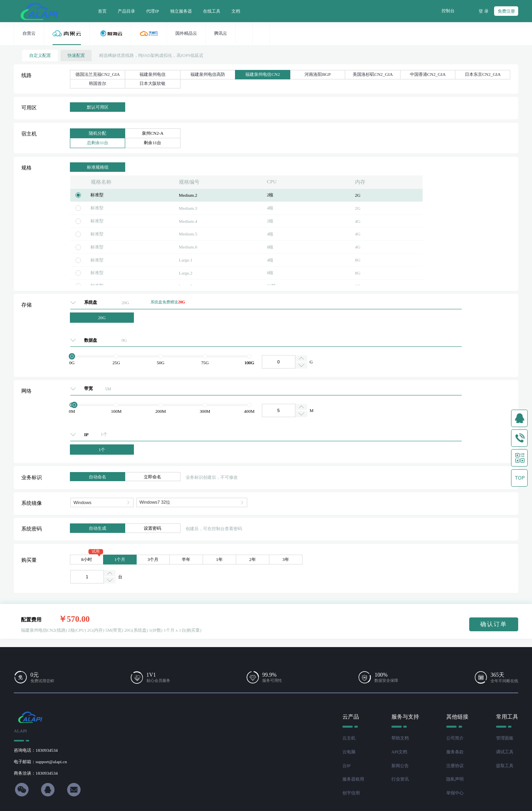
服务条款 (455, 752)
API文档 (399, 752)
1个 (102, 450)
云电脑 (349, 752)
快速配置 (76, 55)
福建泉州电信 (152, 74)
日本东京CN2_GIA (483, 74)
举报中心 (455, 793)
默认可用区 (98, 107)
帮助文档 (400, 738)
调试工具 (505, 752)
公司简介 (455, 738)
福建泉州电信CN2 (262, 74)
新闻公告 (400, 766)
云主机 (349, 738)
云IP (347, 766)
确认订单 (494, 624)
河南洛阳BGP (318, 74)
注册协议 (455, 766)
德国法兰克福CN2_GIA (98, 74)
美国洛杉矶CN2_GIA (373, 74)
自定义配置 (40, 55)
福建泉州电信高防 (208, 74)
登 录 (484, 11)
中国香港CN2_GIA (428, 74)
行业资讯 (400, 779)
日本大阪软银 (152, 83)
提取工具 (505, 766)
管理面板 (505, 738)
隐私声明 (455, 779)
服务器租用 (353, 779)
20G (102, 318)
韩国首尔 (98, 83)
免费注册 (506, 11)
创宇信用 (351, 793)
